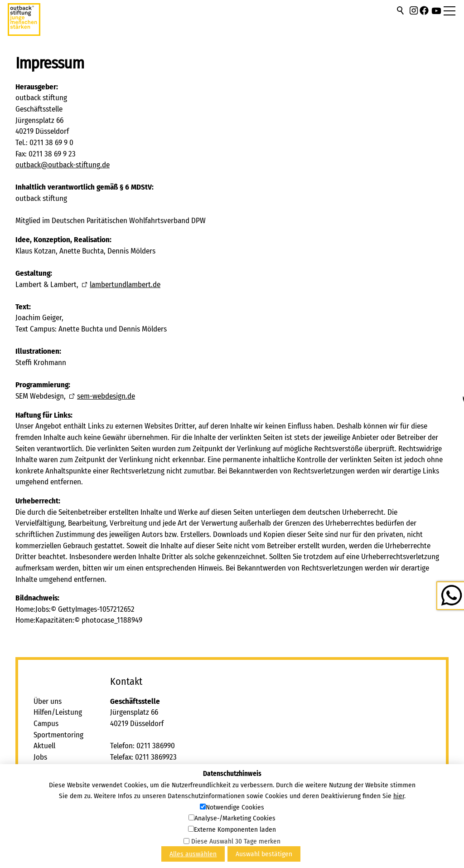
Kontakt (46, 768)
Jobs (40, 757)
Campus (46, 724)
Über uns (48, 701)
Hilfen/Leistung (58, 712)
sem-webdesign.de (106, 396)
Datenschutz (53, 802)
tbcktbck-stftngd (63, 165)
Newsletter (50, 813)
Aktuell (44, 746)
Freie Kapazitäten (60, 779)
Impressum (51, 791)
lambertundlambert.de (125, 285)
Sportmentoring (58, 735)
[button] (414, 10)
